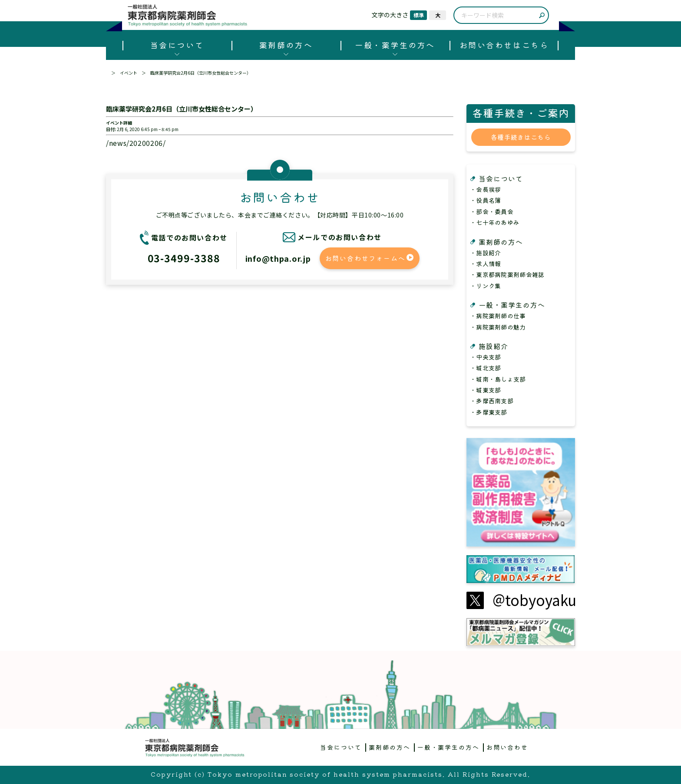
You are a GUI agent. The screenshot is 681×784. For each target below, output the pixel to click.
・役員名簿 (485, 200)
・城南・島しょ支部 (498, 379)
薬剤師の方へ (286, 45)
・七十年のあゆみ (495, 222)
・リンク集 (485, 286)
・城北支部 (485, 368)
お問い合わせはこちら (504, 45)
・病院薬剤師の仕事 (498, 316)
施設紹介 (493, 346)
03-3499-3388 (184, 258)
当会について (177, 45)
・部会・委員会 (492, 211)
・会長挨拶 (485, 189)
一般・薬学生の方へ (395, 45)
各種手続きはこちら (521, 137)
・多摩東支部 (489, 412)
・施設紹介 (485, 253)
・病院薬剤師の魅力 (498, 327)
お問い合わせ (507, 747)
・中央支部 (485, 357)
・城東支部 (485, 390)
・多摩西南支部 (492, 401)
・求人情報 (485, 264)
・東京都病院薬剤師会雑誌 (507, 274)
